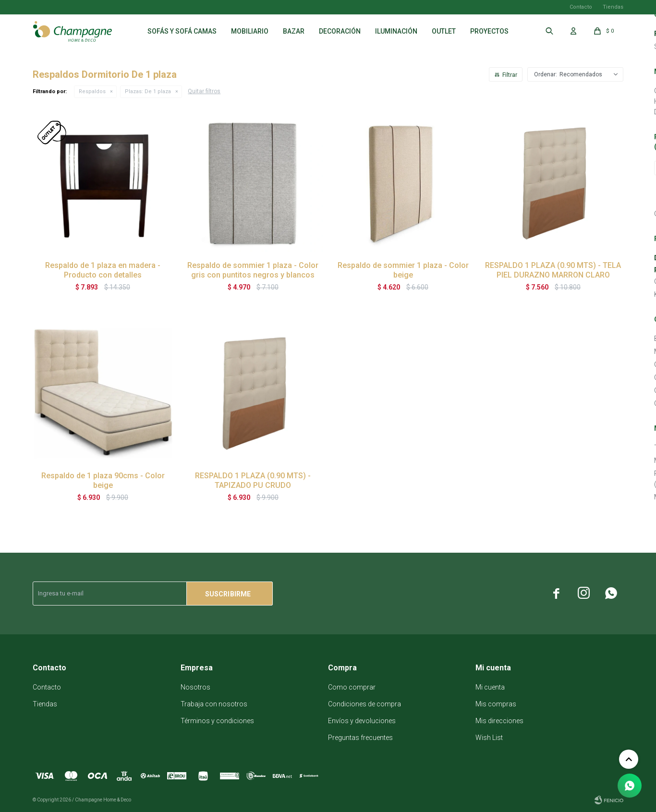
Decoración (340, 31)
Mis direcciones (499, 721)
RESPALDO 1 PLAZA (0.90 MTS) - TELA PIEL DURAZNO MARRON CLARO (553, 270)
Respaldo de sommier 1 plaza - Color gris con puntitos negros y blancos (253, 270)
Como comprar (352, 687)
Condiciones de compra (364, 704)
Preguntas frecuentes (360, 738)
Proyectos (489, 31)
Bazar (294, 31)
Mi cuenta (490, 687)
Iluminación (396, 31)
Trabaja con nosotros (214, 704)
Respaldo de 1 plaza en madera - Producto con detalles (103, 270)
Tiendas (613, 7)
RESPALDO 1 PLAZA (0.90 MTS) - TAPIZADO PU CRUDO (253, 480)
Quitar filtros (204, 91)
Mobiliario (250, 31)
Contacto (581, 7)
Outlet (444, 31)
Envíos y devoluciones (362, 721)
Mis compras (496, 704)
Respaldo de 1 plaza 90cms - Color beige (103, 480)
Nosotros (195, 687)
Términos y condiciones (217, 721)
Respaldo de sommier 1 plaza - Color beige (403, 270)
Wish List (489, 738)
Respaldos (92, 91)
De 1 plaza (148, 91)
